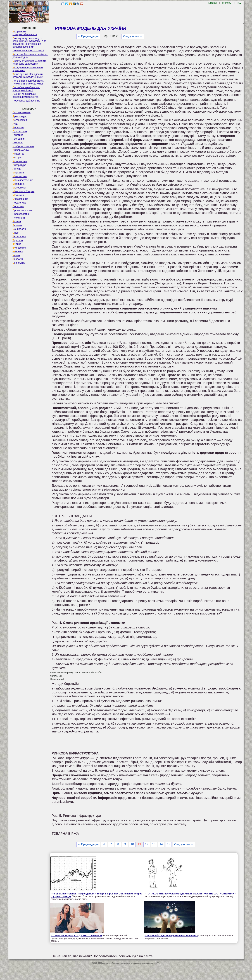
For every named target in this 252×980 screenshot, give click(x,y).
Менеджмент (20, 188)
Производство (21, 214)
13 (154, 844)
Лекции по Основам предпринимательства (25, 95)
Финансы (18, 251)
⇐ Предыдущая (88, 36)
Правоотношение (23, 210)
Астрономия (20, 120)
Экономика (19, 263)
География (19, 139)
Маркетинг (19, 173)
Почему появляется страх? (28, 50)
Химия (16, 255)
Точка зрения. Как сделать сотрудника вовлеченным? (28, 76)
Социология (20, 229)
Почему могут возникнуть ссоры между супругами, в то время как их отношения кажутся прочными (29, 42)
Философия (20, 248)
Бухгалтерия (20, 131)
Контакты (227, 3)
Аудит (16, 124)
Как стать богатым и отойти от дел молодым (30, 56)
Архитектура (20, 116)
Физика (17, 244)
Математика (20, 176)
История (17, 158)
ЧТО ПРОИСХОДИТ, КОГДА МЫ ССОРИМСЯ (76, 936)
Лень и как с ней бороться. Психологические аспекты (28, 82)
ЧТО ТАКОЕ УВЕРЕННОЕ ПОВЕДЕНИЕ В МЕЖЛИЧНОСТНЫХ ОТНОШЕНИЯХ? (190, 894)
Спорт (16, 233)
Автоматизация (22, 112)
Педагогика (19, 203)
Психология (19, 218)
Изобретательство (23, 146)
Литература (19, 165)
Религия (17, 225)
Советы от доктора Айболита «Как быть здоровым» (29, 62)
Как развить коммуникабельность (25, 33)
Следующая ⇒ (133, 36)
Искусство (18, 154)
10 (132, 844)
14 (161, 844)
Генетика (18, 135)
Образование (20, 199)
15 (168, 844)
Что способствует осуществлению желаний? (171, 936)
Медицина (19, 184)
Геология (18, 142)
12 (147, 844)
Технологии (19, 236)
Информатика (21, 150)
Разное (17, 221)
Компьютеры (20, 161)
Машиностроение (23, 180)
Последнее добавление (26, 101)
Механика (18, 195)
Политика (18, 206)
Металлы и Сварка (23, 191)
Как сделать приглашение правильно (28, 69)
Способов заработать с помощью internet (26, 89)
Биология (18, 127)
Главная (213, 3)
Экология (18, 259)
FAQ (239, 3)
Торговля (18, 240)
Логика (17, 169)
